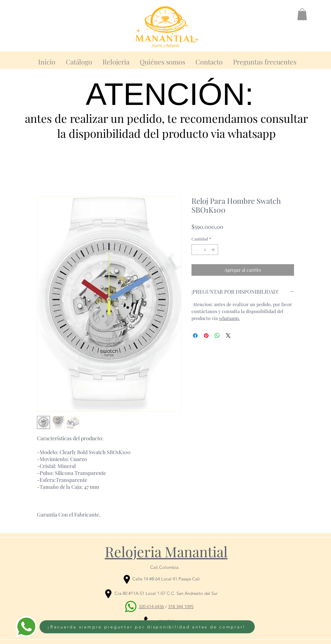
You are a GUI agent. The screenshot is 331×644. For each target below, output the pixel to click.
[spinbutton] (205, 250)
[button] (302, 14)
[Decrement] (196, 250)
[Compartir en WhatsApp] (217, 336)
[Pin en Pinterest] (206, 336)
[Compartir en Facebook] (195, 336)
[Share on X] (228, 336)
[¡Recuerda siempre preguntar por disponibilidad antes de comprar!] (147, 627)
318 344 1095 (181, 607)
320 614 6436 (151, 607)
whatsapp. (229, 318)
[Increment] (214, 250)
